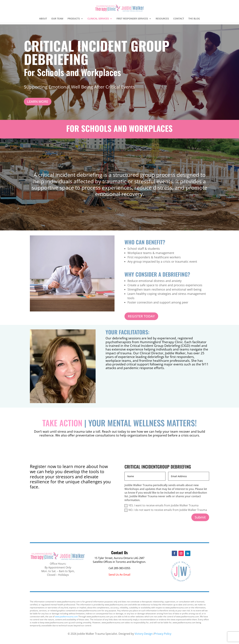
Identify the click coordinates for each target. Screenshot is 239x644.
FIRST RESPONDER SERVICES (132, 19)
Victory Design (144, 634)
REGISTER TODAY (141, 316)
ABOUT (43, 19)
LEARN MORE (38, 102)
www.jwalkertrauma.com (66, 617)
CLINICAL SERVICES (98, 19)
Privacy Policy (163, 634)
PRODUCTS (74, 19)
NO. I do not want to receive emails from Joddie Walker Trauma (166, 510)
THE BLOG (194, 19)
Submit (200, 517)
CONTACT (179, 19)
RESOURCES (162, 19)
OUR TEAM (57, 19)
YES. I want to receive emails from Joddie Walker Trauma (161, 505)
